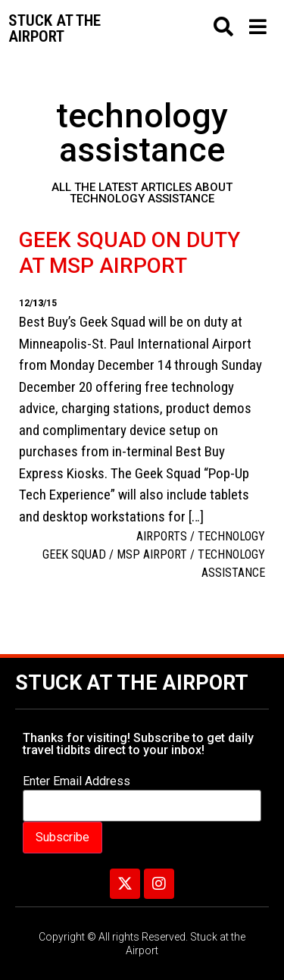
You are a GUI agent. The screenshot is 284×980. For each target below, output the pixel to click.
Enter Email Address (76, 781)
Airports (162, 536)
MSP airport (152, 554)
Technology (231, 536)
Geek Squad (74, 554)
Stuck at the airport (55, 28)
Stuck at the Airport (132, 683)
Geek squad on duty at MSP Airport (130, 253)
